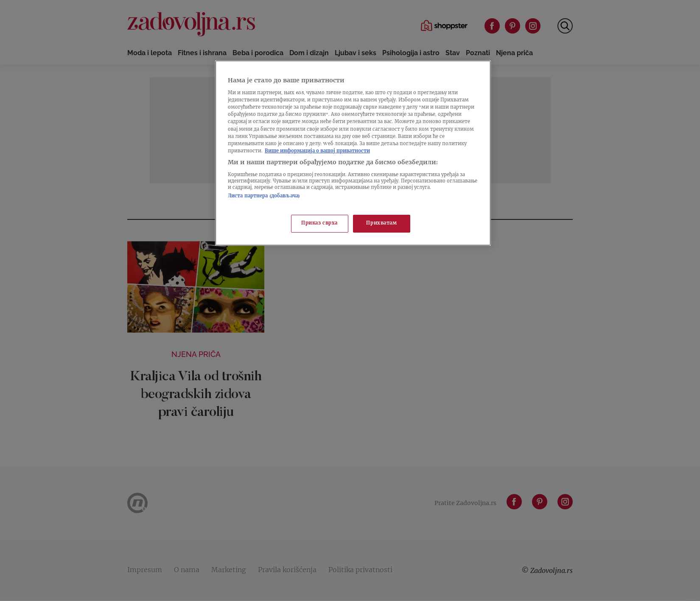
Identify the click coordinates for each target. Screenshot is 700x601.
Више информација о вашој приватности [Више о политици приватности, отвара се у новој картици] (317, 151)
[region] (353, 153)
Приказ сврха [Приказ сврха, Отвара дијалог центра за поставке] (319, 223)
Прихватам (381, 223)
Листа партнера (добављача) (264, 196)
